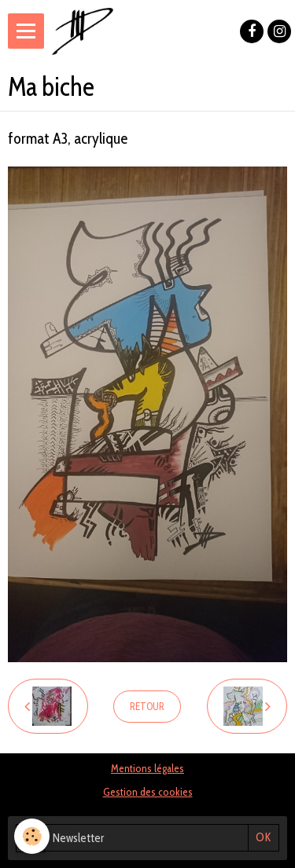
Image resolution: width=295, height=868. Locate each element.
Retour (147, 707)
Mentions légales (147, 768)
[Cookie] (32, 836)
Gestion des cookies (148, 792)
